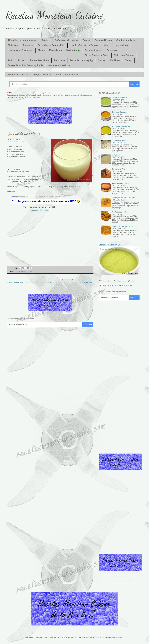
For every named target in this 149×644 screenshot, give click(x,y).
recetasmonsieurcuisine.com (16, 142)
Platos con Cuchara (124, 55)
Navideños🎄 (73, 50)
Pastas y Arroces (93, 50)
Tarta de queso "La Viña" (121, 183)
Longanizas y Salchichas (21, 50)
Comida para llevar (126, 40)
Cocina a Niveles (103, 40)
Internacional (122, 45)
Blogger (120, 638)
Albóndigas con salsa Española (123, 198)
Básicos (46, 40)
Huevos (106, 45)
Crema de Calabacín (119, 98)
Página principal (43, 75)
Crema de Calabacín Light (111, 245)
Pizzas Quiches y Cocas (97, 55)
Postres (22, 60)
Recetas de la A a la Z (19, 75)
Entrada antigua (87, 282)
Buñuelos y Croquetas (67, 40)
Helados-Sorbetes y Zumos (84, 45)
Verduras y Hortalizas (59, 65)
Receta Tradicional (40, 60)
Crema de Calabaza (119, 112)
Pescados (112, 50)
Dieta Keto (13, 45)
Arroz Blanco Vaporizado (121, 141)
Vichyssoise (116, 155)
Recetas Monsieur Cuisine (54, 15)
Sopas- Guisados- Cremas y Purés (25, 65)
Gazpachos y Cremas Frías (52, 45)
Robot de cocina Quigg (82, 60)
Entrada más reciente (15, 282)
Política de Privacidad (67, 75)
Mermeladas (55, 50)
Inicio (52, 282)
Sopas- (129, 60)
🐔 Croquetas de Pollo (120, 212)
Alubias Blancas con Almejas (122, 226)
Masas (41, 50)
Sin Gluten (115, 60)
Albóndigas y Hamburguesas (23, 40)
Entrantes (28, 45)
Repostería (60, 60)
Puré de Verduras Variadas (122, 126)
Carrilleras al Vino (118, 169)
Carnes (86, 40)
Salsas (102, 60)
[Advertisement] (50, 237)
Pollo (10, 60)
